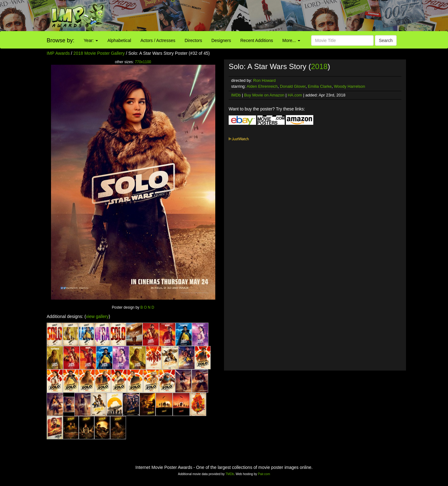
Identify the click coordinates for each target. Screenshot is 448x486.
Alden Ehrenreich (262, 86)
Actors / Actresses (158, 40)
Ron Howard (264, 80)
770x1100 (143, 62)
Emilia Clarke (320, 86)
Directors (193, 40)
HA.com (295, 95)
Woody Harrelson (349, 86)
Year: (91, 40)
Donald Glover (293, 86)
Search (386, 40)
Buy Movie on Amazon (264, 95)
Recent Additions (257, 40)
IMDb (236, 95)
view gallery (97, 316)
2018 (319, 66)
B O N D (147, 307)
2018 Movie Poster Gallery (99, 53)
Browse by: (61, 40)
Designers (221, 40)
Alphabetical (119, 40)
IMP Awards (58, 53)
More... (291, 40)
